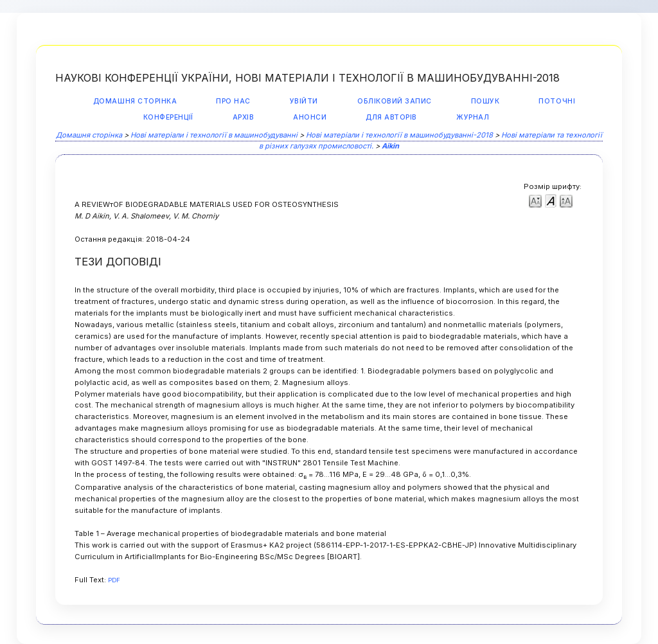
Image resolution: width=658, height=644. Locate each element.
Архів (244, 117)
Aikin (390, 146)
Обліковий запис (395, 101)
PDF (114, 580)
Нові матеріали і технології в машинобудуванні (214, 135)
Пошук (485, 101)
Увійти (304, 101)
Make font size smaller (535, 200)
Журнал (473, 117)
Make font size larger (566, 200)
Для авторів (391, 117)
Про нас (233, 101)
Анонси (310, 117)
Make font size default (551, 200)
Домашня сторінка (135, 101)
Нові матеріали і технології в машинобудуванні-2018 (399, 135)
